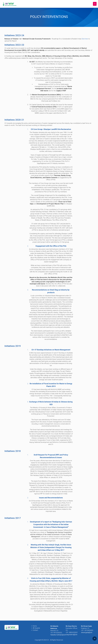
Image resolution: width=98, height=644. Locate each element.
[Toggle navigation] (95, 4)
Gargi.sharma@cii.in (71, 635)
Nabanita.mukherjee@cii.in (58, 635)
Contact (35, 630)
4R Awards (36, 628)
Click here (85, 39)
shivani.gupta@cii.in (87, 632)
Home (35, 626)
